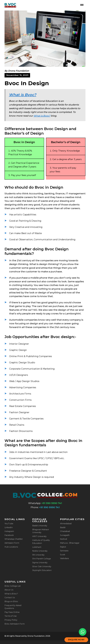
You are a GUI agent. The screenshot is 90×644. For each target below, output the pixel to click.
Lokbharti (37, 547)
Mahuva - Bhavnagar (70, 543)
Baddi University (40, 526)
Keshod (64, 539)
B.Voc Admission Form (15, 624)
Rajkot (63, 547)
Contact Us (10, 598)
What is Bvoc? (23, 95)
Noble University (40, 551)
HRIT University (39, 536)
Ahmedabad (66, 524)
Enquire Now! (76, 640)
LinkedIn (9, 527)
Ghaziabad (65, 531)
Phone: (35, 507)
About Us (9, 590)
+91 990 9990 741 (52, 503)
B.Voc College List (13, 586)
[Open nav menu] (82, 5)
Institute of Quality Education (41, 542)
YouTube (9, 524)
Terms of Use (11, 616)
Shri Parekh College (42, 559)
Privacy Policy (11, 620)
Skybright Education (42, 570)
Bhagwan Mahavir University (41, 531)
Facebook (9, 535)
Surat (63, 555)
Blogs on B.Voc (11, 601)
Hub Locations (11, 547)
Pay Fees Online (12, 612)
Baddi (63, 527)
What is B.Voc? (11, 594)
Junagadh (65, 535)
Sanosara (64, 551)
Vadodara (64, 558)
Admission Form (12, 543)
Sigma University (40, 563)
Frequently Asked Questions (13, 607)
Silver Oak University (42, 567)
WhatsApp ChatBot (14, 539)
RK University (38, 555)
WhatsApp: (35, 503)
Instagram (9, 531)
